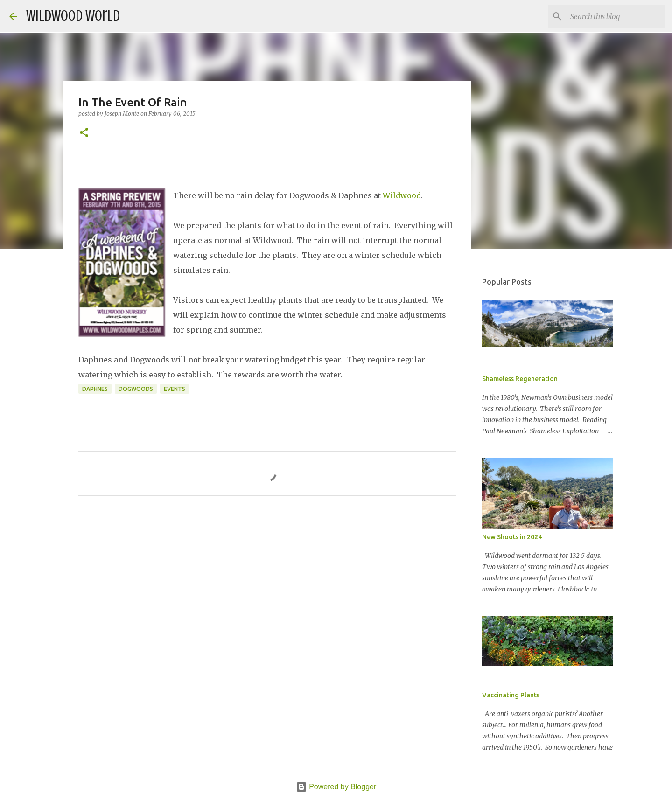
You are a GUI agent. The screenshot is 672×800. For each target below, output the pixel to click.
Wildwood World (73, 16)
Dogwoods (136, 389)
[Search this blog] (616, 16)
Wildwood (402, 195)
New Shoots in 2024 (512, 537)
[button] (84, 133)
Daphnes (95, 389)
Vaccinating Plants (511, 695)
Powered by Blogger (336, 787)
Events (175, 389)
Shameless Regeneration (520, 379)
